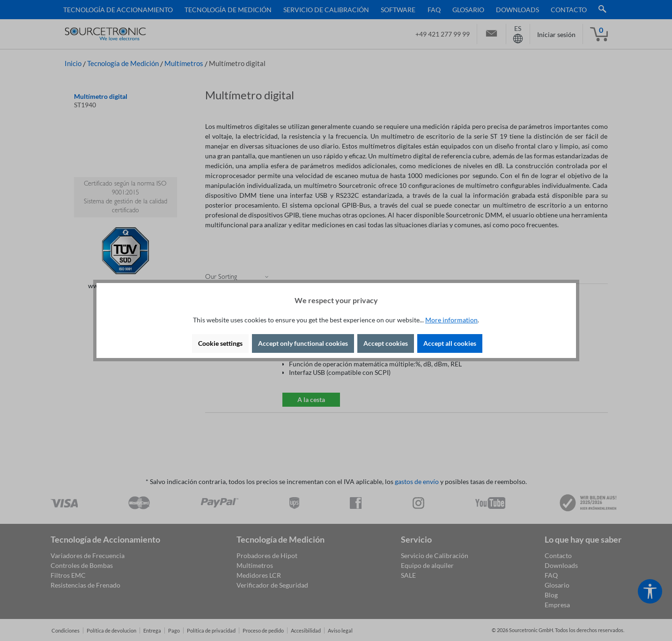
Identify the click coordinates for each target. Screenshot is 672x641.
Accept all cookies (450, 343)
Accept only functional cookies (303, 343)
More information (451, 320)
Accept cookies (386, 343)
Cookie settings (220, 343)
